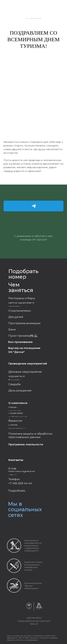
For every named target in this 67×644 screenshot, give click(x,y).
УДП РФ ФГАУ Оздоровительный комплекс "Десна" (34, 621)
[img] (18, 526)
